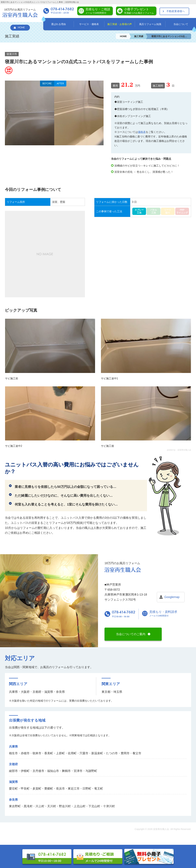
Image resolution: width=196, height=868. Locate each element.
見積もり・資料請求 (163, 614)
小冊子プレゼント (139, 11)
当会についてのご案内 (131, 634)
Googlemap (172, 597)
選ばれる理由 (58, 24)
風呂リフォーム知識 (150, 24)
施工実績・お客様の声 (120, 24)
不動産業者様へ (176, 11)
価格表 (142, 132)
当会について (181, 24)
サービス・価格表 (89, 24)
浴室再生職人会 (161, 829)
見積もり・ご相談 (98, 11)
